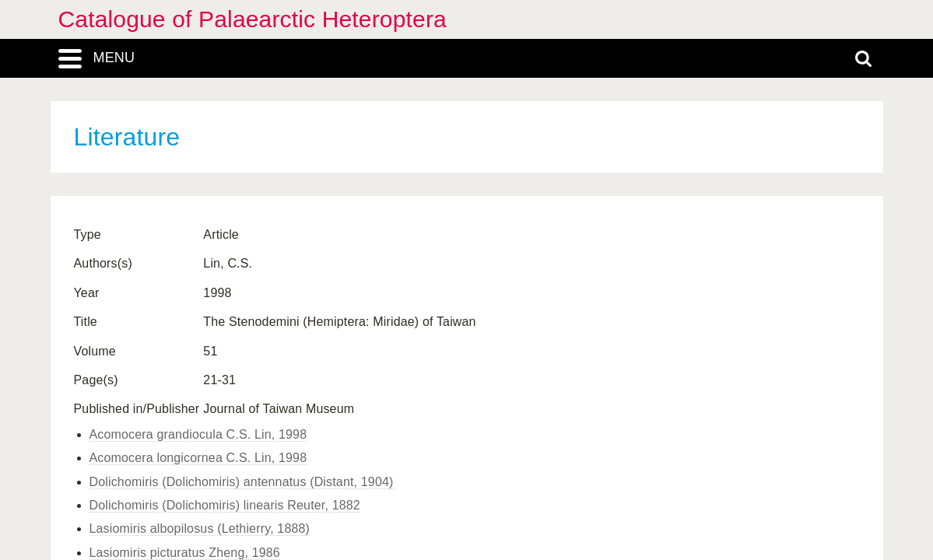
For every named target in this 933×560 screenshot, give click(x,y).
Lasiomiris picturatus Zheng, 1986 (185, 553)
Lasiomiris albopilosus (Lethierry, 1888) (200, 528)
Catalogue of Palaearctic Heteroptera (253, 19)
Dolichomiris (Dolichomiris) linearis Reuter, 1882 (225, 505)
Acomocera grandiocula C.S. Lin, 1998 (198, 434)
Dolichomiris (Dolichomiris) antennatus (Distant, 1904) (242, 482)
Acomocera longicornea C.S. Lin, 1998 (198, 458)
